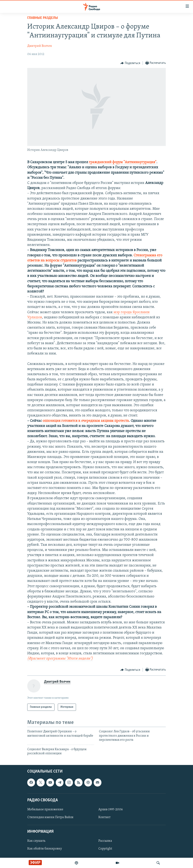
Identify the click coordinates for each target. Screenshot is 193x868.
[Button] (130, 63)
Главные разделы (43, 18)
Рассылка (105, 841)
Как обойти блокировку (45, 849)
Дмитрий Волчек (40, 46)
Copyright (105, 849)
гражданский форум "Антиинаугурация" (123, 162)
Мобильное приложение (45, 810)
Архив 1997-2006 (111, 810)
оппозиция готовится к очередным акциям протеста (86, 421)
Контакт (104, 817)
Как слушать (36, 841)
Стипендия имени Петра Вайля (50, 817)
